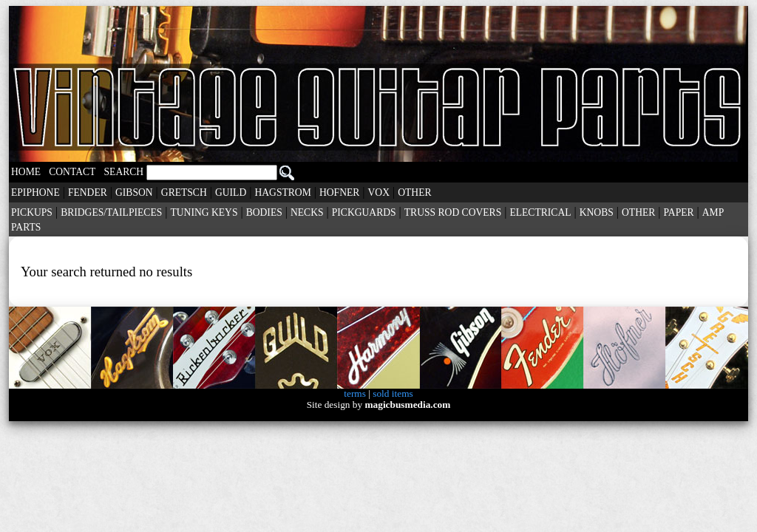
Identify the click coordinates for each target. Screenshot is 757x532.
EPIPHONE (35, 192)
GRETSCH (184, 192)
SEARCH (199, 172)
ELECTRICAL (540, 212)
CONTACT (72, 172)
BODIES (264, 212)
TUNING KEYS (204, 212)
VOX (379, 192)
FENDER (88, 192)
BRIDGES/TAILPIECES (111, 212)
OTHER (414, 192)
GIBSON (134, 192)
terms (355, 393)
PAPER (679, 212)
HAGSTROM (282, 192)
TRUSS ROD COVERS (453, 212)
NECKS (307, 212)
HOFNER (339, 192)
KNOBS (597, 212)
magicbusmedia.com (407, 405)
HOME (26, 172)
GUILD (231, 192)
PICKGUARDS (364, 212)
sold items (393, 393)
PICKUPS (32, 212)
